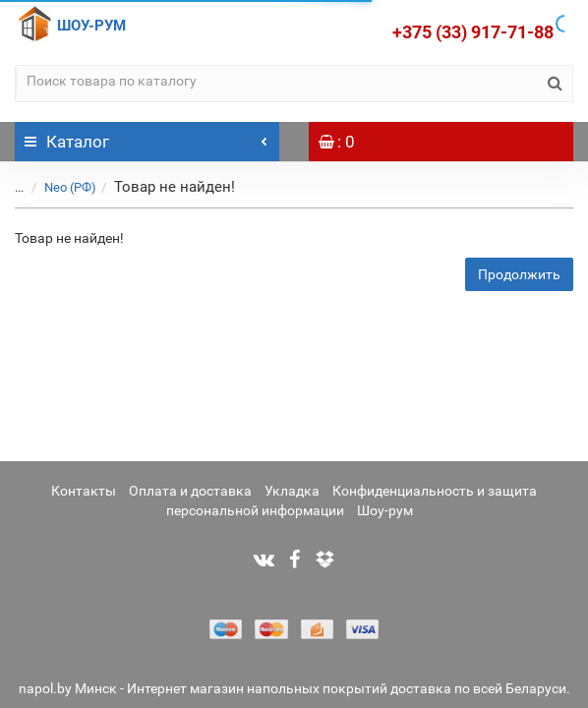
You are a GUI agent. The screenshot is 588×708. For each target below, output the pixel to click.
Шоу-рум (385, 510)
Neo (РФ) (70, 187)
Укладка (292, 491)
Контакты (84, 491)
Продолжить (519, 274)
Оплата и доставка (190, 491)
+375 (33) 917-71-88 (473, 32)
